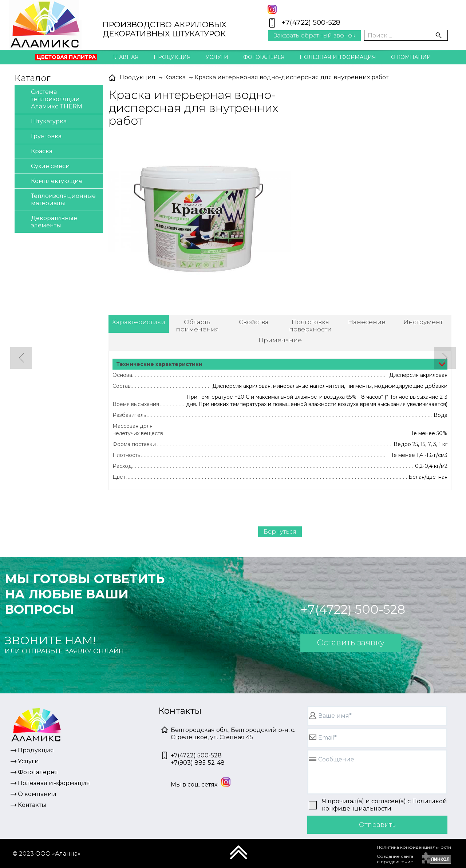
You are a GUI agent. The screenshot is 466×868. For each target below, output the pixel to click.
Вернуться (280, 532)
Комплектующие (50, 181)
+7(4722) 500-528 (311, 22)
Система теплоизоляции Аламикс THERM (50, 99)
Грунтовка (40, 137)
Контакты (233, 73)
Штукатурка (42, 122)
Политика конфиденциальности (414, 847)
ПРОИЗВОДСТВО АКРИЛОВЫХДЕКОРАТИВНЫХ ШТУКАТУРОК (165, 29)
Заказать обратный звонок (315, 35)
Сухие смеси (44, 166)
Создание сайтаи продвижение (395, 859)
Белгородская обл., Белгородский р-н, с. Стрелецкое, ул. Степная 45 (233, 734)
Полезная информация (338, 57)
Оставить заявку (351, 643)
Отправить (377, 825)
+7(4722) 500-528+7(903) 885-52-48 (198, 759)
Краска (35, 152)
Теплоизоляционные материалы (57, 199)
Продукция (172, 57)
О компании (411, 57)
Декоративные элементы (48, 221)
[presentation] (321, 855)
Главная (125, 57)
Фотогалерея (264, 57)
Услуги (217, 57)
